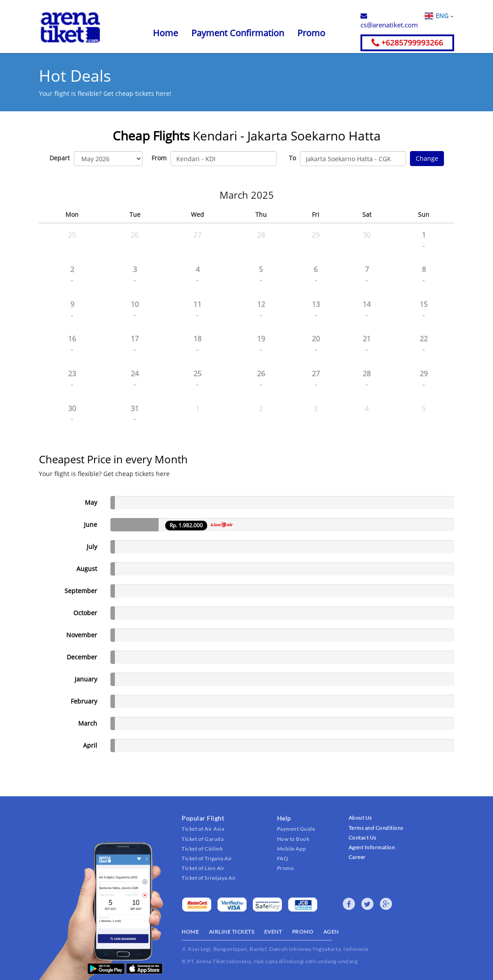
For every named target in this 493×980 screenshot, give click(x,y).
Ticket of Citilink (202, 849)
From (159, 158)
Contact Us (362, 838)
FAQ (283, 858)
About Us (360, 818)
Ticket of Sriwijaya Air (209, 878)
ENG (444, 16)
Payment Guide (296, 829)
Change (427, 158)
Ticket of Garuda (203, 839)
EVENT (273, 932)
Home (165, 33)
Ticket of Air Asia (203, 829)
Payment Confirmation (238, 33)
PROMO (303, 932)
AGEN (331, 932)
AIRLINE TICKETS (232, 932)
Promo (311, 33)
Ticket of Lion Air (203, 868)
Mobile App (292, 849)
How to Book (293, 839)
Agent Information (372, 847)
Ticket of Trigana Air (207, 858)
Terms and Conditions (376, 828)
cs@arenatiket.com (389, 21)
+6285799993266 (407, 43)
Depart (60, 158)
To (292, 158)
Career (357, 857)
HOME (190, 932)
